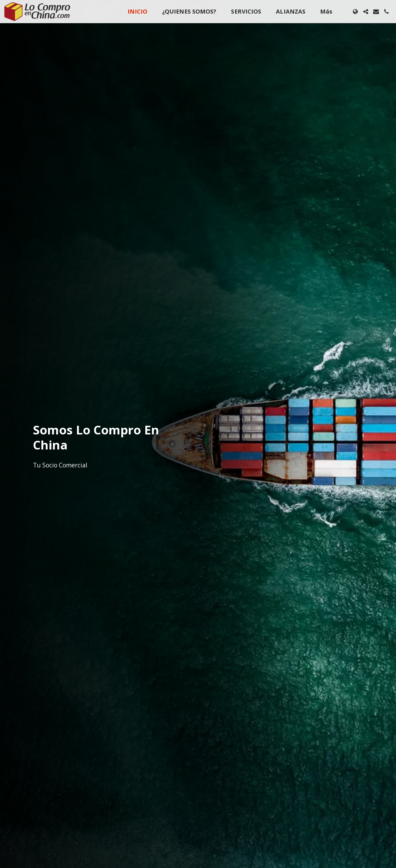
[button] (366, 12)
